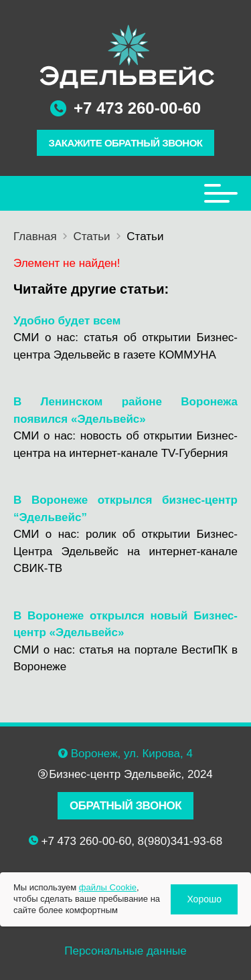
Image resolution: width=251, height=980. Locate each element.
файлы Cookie (108, 887)
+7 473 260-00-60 (137, 108)
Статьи (91, 236)
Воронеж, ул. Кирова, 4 (132, 754)
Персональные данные (125, 951)
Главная (35, 236)
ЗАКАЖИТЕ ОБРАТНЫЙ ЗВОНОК (126, 143)
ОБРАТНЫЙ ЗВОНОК (125, 806)
